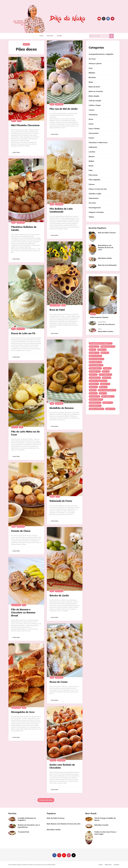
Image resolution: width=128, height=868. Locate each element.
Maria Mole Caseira (106, 331)
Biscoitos (92, 77)
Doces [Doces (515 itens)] (93, 375)
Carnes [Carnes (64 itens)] (107, 368)
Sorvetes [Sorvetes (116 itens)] (108, 403)
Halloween (93, 147)
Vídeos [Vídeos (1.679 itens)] (110, 409)
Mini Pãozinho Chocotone (25, 125)
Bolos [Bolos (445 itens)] (105, 353)
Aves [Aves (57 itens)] (92, 350)
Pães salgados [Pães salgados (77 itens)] (108, 396)
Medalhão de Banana (62, 408)
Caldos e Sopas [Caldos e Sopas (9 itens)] (95, 368)
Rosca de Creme (59, 682)
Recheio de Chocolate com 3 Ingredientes (29, 826)
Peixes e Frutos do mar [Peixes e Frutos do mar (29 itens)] (107, 390)
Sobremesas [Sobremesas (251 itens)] (95, 403)
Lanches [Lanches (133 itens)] (105, 384)
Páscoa (92, 184)
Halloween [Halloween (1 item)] (94, 384)
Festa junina (94, 133)
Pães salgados (94, 180)
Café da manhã (55, 305)
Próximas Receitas (46, 800)
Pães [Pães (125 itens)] (103, 393)
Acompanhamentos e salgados (101, 54)
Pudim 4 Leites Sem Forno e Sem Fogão (105, 833)
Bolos (91, 82)
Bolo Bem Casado (101, 825)
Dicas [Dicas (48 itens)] (106, 371)
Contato (59, 36)
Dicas (91, 119)
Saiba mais (55, 134)
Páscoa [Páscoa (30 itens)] (93, 393)
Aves (91, 68)
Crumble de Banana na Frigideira (27, 819)
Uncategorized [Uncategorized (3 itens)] (95, 406)
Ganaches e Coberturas (98, 142)
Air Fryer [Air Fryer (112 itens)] (94, 346)
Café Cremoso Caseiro (99, 317)
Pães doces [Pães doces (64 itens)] (94, 396)
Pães (52, 104)
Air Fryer (15, 427)
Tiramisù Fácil (23, 832)
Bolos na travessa (96, 91)
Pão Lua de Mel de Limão (64, 109)
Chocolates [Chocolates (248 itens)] (95, 371)
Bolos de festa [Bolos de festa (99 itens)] (95, 356)
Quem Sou (50, 36)
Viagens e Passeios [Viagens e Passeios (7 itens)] (96, 409)
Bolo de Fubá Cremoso (107, 233)
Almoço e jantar (95, 63)
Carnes (91, 110)
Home (41, 36)
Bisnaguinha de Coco (23, 712)
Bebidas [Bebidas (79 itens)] (102, 350)
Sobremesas (94, 198)
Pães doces (59, 104)
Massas (92, 156)
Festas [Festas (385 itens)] (107, 378)
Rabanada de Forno (61, 501)
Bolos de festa (94, 87)
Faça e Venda (16, 605)
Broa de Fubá (57, 310)
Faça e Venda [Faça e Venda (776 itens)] (105, 375)
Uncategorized (95, 208)
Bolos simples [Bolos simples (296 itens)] (95, 362)
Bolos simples (94, 96)
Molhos (91, 161)
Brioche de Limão (59, 595)
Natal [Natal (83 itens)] (93, 390)
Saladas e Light (95, 194)
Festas (91, 138)
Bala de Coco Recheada (107, 265)
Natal (14, 121)
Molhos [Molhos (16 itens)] (103, 387)
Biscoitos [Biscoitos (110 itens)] (94, 353)
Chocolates (61, 760)
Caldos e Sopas (95, 105)
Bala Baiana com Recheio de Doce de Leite (106, 247)
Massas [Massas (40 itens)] (93, 387)
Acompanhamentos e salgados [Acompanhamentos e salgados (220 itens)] (101, 343)
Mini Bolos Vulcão (105, 258)
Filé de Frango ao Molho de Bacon (105, 819)
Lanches (92, 152)
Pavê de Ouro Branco (106, 324)
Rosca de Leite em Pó (23, 333)
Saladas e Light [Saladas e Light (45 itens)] (96, 399)
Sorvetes (92, 203)
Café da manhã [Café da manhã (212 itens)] (96, 365)
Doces (91, 124)
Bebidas (92, 73)
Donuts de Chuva (21, 531)
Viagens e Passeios (96, 212)
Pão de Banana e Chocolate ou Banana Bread (23, 612)
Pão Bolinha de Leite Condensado (61, 210)
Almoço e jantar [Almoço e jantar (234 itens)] (108, 346)
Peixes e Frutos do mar (98, 189)
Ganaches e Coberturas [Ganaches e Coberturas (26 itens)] (98, 381)
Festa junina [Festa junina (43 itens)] (95, 378)
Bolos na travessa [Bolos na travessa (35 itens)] (96, 359)
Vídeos (91, 217)
